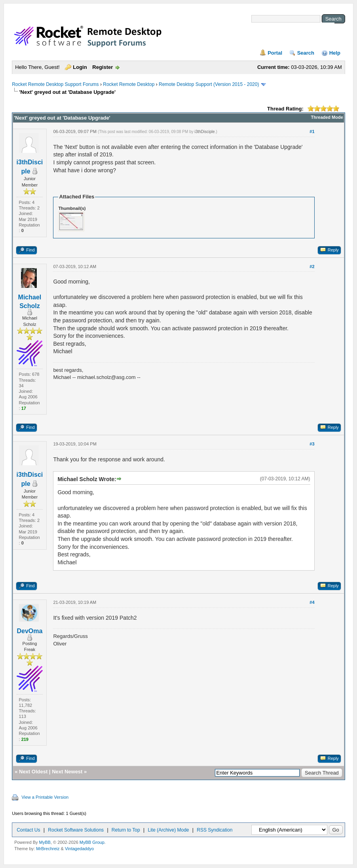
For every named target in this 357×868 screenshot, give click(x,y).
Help (335, 53)
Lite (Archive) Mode (168, 830)
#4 (312, 602)
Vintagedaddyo (79, 849)
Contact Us (28, 830)
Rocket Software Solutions (76, 830)
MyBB (45, 842)
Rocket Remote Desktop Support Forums (55, 84)
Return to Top (126, 830)
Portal (275, 53)
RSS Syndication (215, 830)
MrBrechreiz (48, 849)
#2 (312, 266)
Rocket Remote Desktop (129, 84)
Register (103, 67)
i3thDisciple (204, 132)
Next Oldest (33, 772)
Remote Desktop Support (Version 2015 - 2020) (209, 84)
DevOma (29, 631)
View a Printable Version (45, 797)
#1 (312, 131)
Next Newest (67, 772)
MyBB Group (92, 842)
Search (306, 53)
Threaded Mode (327, 117)
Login (80, 67)
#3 (312, 444)
